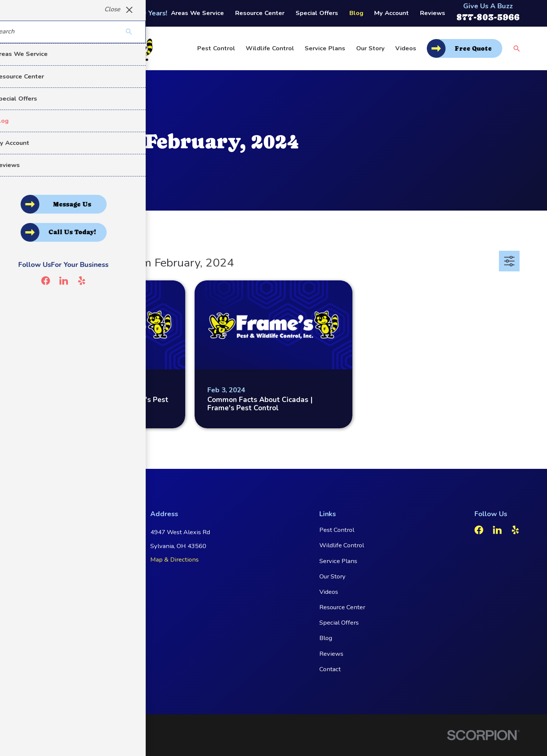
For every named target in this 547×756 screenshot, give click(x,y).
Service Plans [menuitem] (325, 48)
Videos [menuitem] (406, 48)
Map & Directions (175, 559)
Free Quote (473, 49)
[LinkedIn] (497, 530)
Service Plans (338, 561)
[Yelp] (515, 530)
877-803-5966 (488, 17)
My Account (391, 13)
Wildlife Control (342, 545)
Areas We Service (197, 13)
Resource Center (260, 13)
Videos (329, 592)
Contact (330, 669)
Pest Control (337, 530)
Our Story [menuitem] (370, 48)
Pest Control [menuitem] (216, 48)
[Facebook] (479, 530)
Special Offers (317, 13)
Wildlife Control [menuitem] (270, 48)
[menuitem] (38, 741)
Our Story (332, 576)
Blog (356, 13)
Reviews (433, 13)
